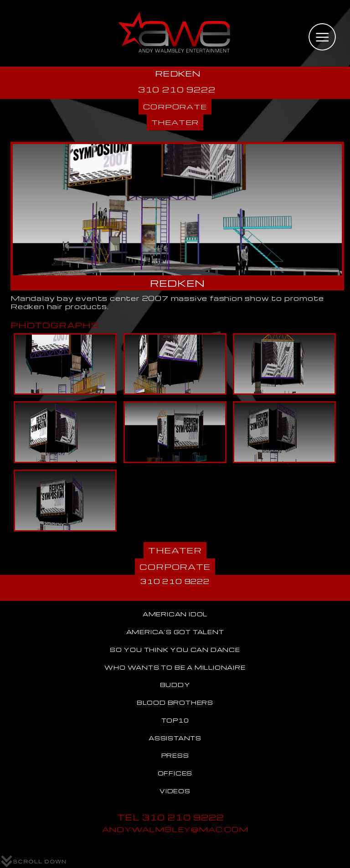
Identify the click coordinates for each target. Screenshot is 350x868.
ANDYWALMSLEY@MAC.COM (175, 829)
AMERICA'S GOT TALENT (175, 632)
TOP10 (175, 720)
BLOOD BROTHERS (175, 703)
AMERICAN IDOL (175, 614)
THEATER (175, 122)
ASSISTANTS (175, 738)
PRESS (175, 755)
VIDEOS (175, 791)
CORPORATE (175, 106)
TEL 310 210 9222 (171, 817)
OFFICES (175, 773)
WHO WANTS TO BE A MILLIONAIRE (175, 667)
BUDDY (175, 685)
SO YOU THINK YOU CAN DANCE (175, 650)
